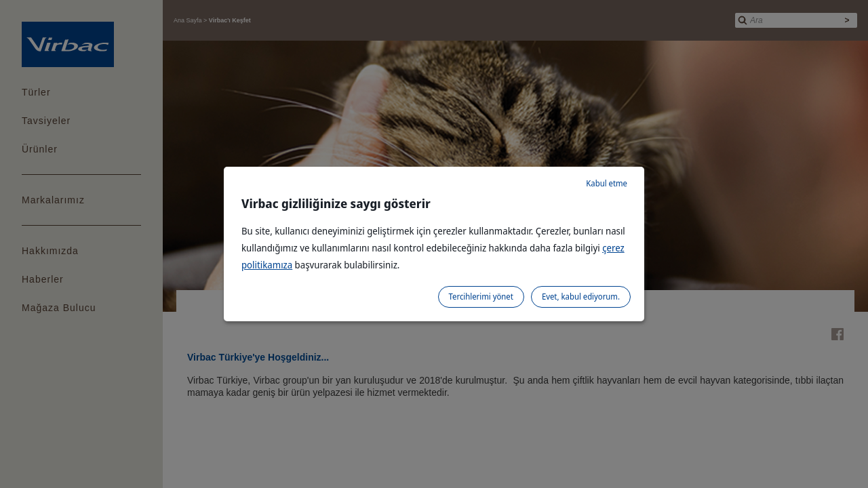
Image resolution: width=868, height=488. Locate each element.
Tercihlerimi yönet (481, 297)
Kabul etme (607, 183)
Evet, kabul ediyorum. (581, 297)
